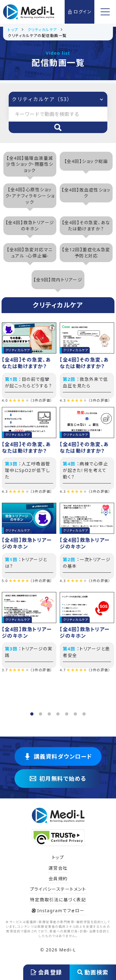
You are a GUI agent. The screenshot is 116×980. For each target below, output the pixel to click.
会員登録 (47, 972)
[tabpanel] (58, 499)
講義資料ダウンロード (58, 756)
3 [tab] (49, 712)
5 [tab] (66, 712)
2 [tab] (40, 712)
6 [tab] (75, 712)
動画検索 (93, 972)
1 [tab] (31, 712)
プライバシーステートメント (58, 889)
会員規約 (58, 878)
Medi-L (67, 950)
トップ (58, 857)
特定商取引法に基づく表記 (58, 900)
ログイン (79, 12)
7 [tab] (83, 712)
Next (110, 515)
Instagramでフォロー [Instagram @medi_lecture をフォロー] (58, 911)
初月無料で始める (58, 779)
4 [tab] (57, 712)
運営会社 (58, 868)
